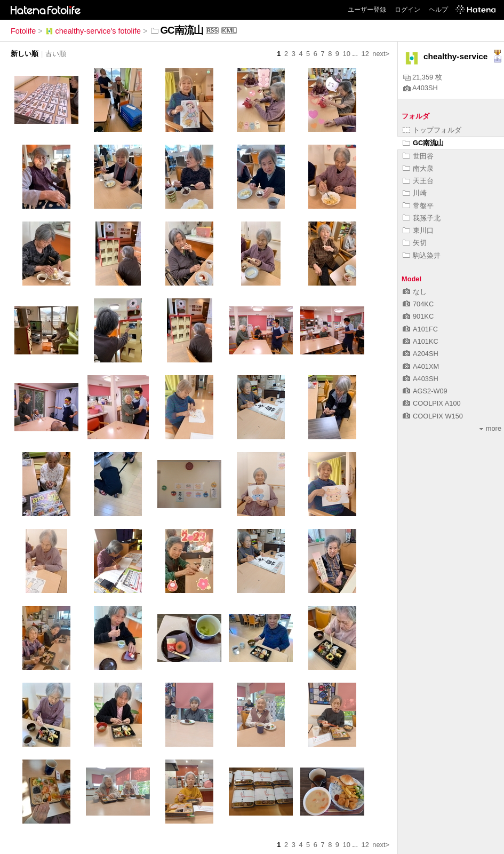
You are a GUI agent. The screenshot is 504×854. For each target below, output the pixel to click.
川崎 (415, 193)
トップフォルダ (432, 130)
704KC (418, 304)
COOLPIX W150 (433, 416)
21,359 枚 (423, 77)
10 (347, 54)
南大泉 (418, 168)
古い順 (56, 54)
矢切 (415, 243)
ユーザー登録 (367, 10)
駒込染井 (422, 255)
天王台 (418, 181)
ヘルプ (438, 10)
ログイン (407, 10)
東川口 (418, 230)
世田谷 (418, 156)
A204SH (421, 354)
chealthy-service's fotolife (93, 31)
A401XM (421, 366)
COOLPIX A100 (432, 403)
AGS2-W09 (425, 391)
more (490, 428)
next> (381, 54)
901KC (418, 316)
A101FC (420, 329)
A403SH (421, 88)
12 (365, 54)
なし (415, 292)
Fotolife (23, 31)
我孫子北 (422, 218)
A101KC (421, 341)
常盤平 (418, 206)
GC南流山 (423, 143)
